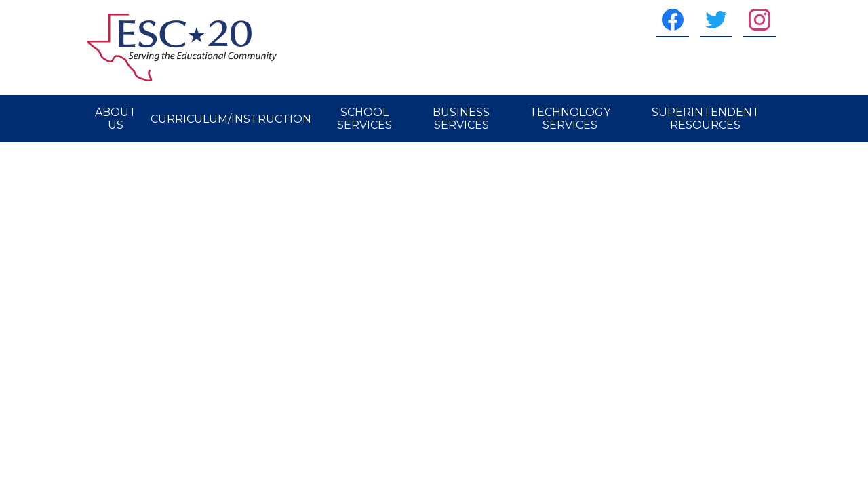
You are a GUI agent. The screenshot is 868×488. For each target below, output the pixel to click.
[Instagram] (759, 20)
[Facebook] (673, 20)
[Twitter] (716, 20)
